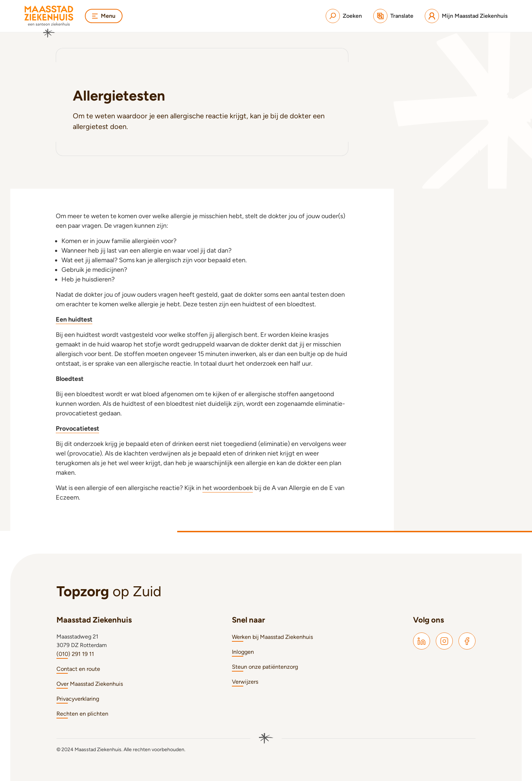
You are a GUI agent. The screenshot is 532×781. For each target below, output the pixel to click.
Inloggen (243, 652)
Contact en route (78, 669)
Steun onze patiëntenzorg (265, 667)
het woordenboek (228, 488)
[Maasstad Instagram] (444, 641)
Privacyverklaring (78, 699)
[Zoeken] (344, 16)
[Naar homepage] (49, 22)
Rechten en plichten (82, 714)
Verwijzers (245, 682)
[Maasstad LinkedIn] (422, 641)
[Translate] (393, 16)
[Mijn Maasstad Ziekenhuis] (466, 16)
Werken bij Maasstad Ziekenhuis (272, 637)
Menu (104, 16)
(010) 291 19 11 (75, 654)
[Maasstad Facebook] (467, 641)
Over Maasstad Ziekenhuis (90, 684)
